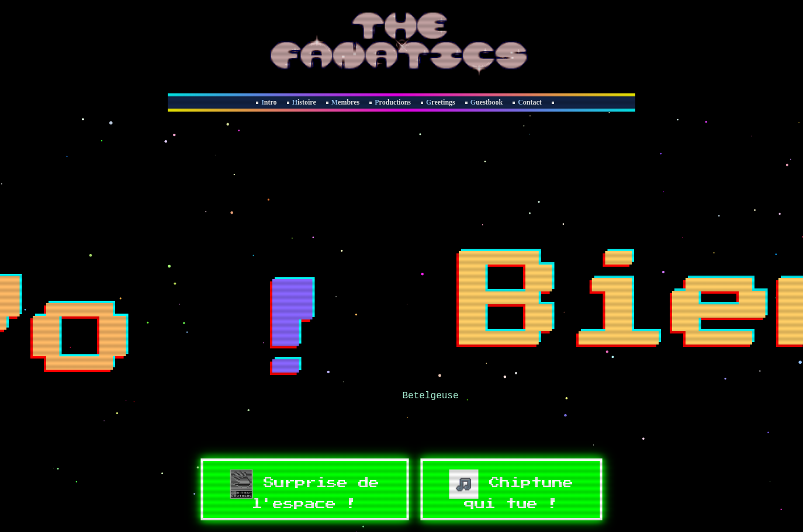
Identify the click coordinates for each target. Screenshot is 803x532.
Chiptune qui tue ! (511, 489)
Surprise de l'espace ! (305, 489)
